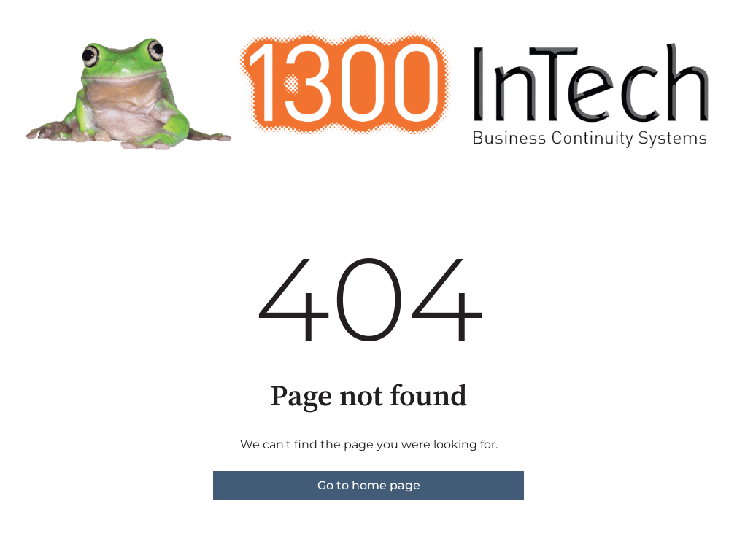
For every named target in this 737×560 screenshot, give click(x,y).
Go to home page (369, 485)
